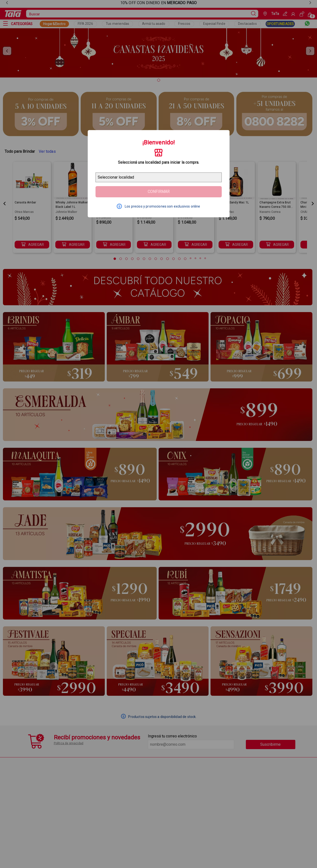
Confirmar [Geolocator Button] (159, 192)
